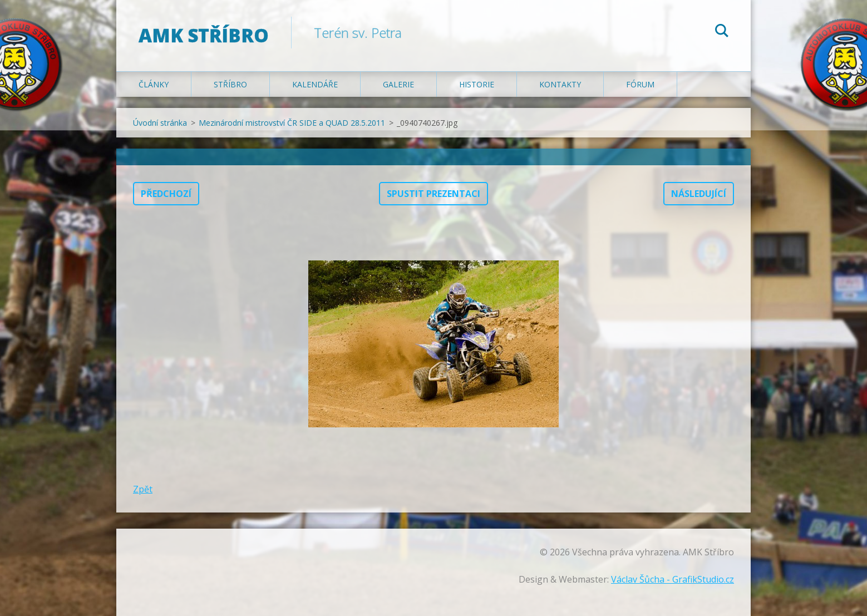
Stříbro (230, 84)
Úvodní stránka (160, 123)
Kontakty (560, 84)
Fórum (640, 84)
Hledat (722, 32)
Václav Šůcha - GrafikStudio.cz (673, 579)
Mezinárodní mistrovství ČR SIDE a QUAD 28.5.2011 (292, 123)
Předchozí (166, 194)
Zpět (143, 489)
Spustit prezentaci (433, 194)
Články (154, 84)
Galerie (398, 84)
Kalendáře (315, 84)
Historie (477, 84)
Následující (699, 194)
